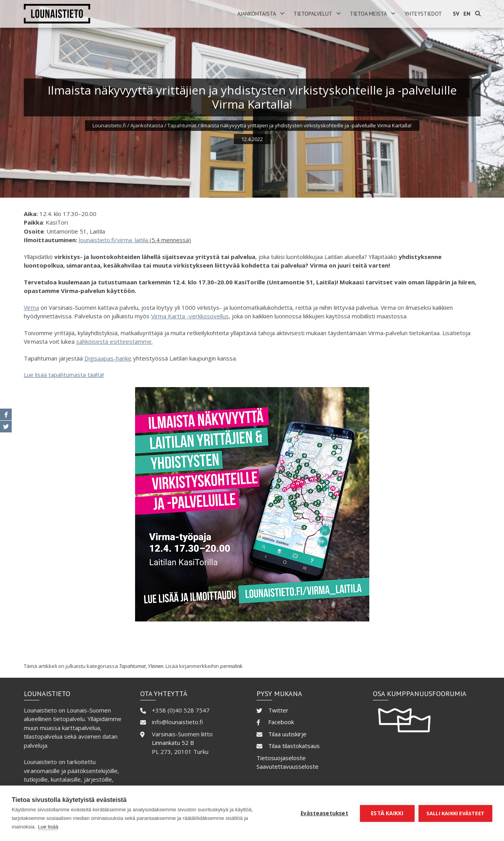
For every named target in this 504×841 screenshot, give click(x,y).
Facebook (281, 722)
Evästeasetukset (324, 813)
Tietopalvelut (313, 14)
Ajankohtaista (257, 14)
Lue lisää (48, 827)
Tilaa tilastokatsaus (294, 746)
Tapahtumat (182, 125)
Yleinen (156, 666)
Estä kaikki (387, 813)
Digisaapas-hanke (108, 358)
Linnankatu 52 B (173, 743)
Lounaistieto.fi (109, 125)
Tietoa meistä (368, 14)
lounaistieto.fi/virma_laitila (113, 240)
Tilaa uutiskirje (287, 734)
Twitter (278, 710)
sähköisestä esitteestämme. (114, 341)
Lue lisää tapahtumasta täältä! (64, 375)
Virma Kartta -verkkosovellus (190, 316)
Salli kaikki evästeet (455, 813)
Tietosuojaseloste (281, 758)
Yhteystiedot (423, 14)
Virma (31, 307)
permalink (231, 666)
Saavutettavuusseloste (288, 766)
